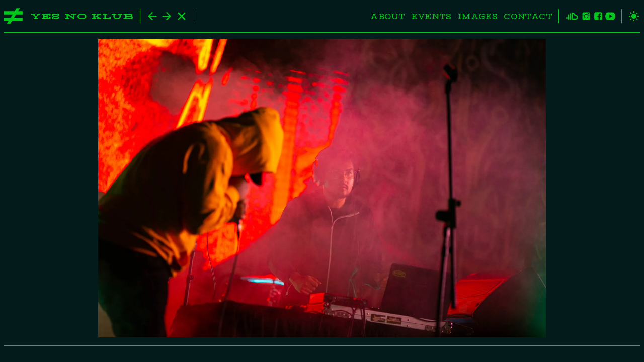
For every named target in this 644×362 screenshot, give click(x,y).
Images (478, 16)
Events (431, 16)
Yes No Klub (82, 16)
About (388, 16)
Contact (528, 16)
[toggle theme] (631, 16)
